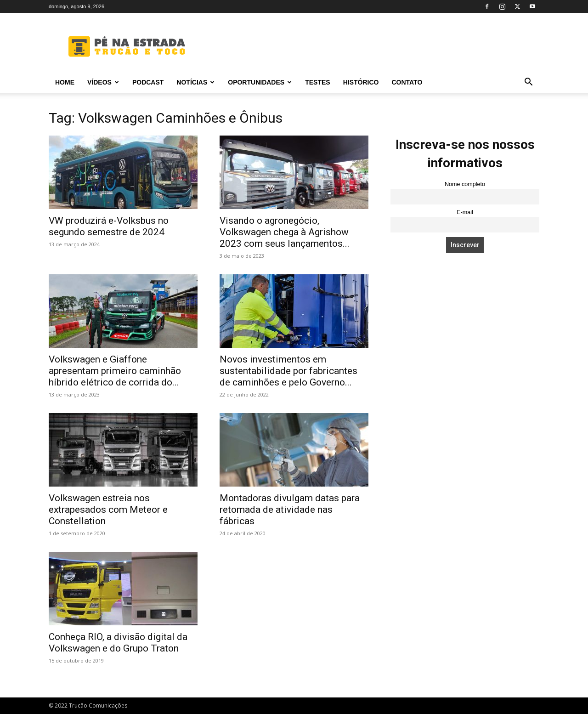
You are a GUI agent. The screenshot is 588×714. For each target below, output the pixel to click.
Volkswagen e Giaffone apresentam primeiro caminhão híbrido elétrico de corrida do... (115, 371)
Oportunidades (260, 82)
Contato (407, 82)
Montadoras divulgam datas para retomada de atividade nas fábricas (290, 510)
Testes (317, 82)
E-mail (465, 212)
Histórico (361, 82)
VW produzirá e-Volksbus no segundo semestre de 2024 (109, 226)
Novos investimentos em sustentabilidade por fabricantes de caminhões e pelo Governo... (288, 371)
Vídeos (103, 82)
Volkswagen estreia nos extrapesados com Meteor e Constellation (108, 510)
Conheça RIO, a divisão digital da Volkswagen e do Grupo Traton (118, 643)
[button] (528, 83)
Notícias (195, 82)
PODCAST (148, 82)
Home (65, 82)
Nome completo (465, 184)
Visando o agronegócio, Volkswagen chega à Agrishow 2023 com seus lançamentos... (285, 232)
